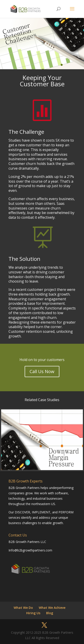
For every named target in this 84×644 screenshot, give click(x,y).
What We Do (23, 608)
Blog (50, 613)
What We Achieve (52, 608)
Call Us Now (42, 371)
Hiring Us (33, 613)
